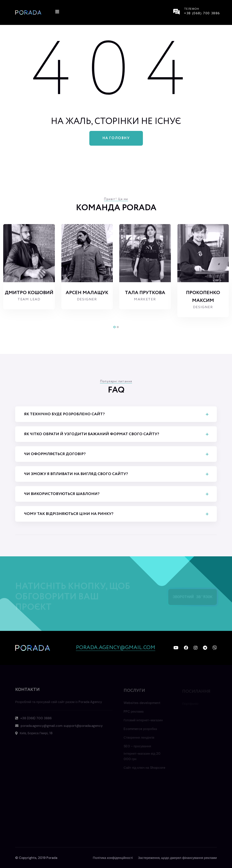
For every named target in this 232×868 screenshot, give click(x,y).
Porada (52, 858)
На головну (116, 138)
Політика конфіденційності (113, 858)
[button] (114, 327)
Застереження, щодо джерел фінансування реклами (178, 858)
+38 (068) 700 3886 (202, 13)
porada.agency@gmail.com (116, 648)
